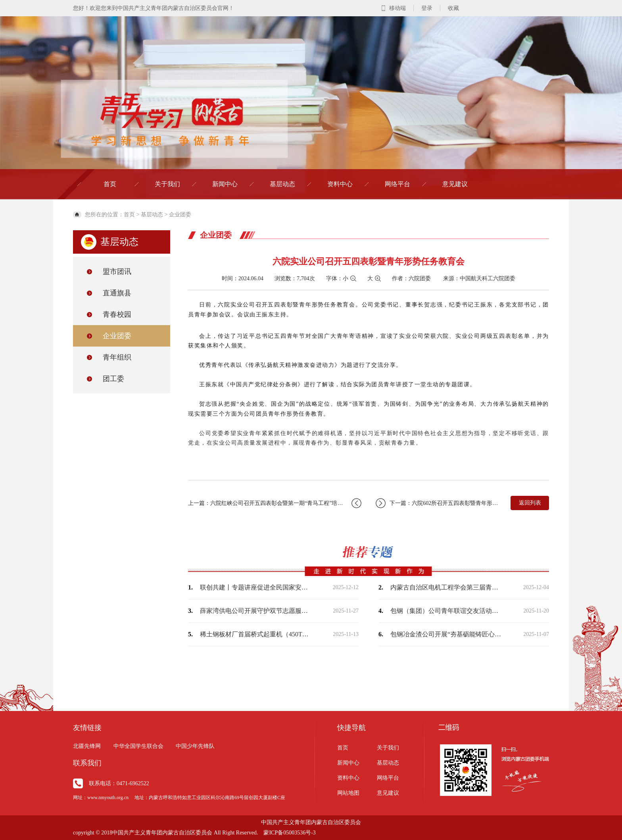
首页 (110, 184)
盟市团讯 (117, 272)
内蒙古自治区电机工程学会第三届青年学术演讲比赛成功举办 (446, 587)
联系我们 (87, 763)
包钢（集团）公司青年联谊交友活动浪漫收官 (446, 611)
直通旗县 (117, 293)
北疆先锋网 (87, 746)
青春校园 (117, 314)
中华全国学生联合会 (138, 746)
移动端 (397, 8)
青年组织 (117, 357)
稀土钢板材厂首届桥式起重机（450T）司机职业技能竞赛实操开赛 (255, 634)
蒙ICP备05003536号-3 (289, 833)
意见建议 (455, 184)
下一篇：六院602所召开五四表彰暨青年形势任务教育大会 (439, 503)
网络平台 (397, 184)
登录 (427, 8)
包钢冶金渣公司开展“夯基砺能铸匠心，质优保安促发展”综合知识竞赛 (446, 634)
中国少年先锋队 (195, 746)
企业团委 (180, 215)
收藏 (453, 8)
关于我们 (167, 184)
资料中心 (340, 184)
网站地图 (348, 793)
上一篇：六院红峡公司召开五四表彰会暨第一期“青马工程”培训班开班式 (275, 503)
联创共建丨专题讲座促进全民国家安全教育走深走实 (255, 587)
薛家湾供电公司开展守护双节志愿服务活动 (255, 611)
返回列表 (530, 503)
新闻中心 (225, 184)
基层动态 (282, 184)
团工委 (113, 379)
